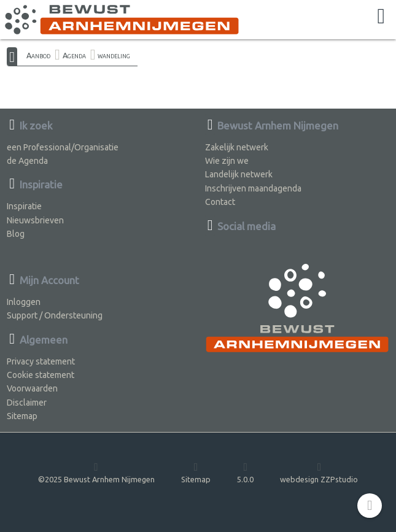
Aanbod (38, 55)
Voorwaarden (32, 388)
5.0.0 (245, 472)
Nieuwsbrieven (35, 220)
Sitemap (22, 416)
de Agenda (27, 161)
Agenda (74, 55)
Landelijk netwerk (239, 174)
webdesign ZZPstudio (319, 472)
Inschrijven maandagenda (253, 188)
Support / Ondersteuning (55, 315)
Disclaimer (27, 403)
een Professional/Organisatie (63, 147)
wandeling (114, 55)
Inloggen (24, 302)
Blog (16, 234)
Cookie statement (41, 375)
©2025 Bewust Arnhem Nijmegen (96, 472)
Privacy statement (41, 361)
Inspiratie (24, 206)
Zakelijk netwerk (237, 147)
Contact (220, 202)
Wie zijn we (227, 161)
